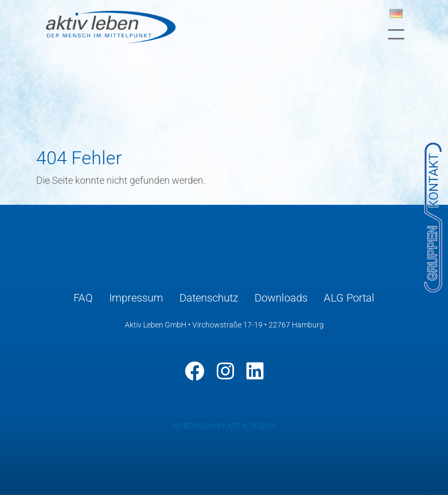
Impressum (136, 298)
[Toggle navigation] (396, 34)
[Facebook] (195, 371)
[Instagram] (225, 371)
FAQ (83, 298)
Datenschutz (209, 298)
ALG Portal (349, 298)
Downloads (281, 298)
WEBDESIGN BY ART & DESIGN (224, 426)
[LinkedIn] (255, 371)
